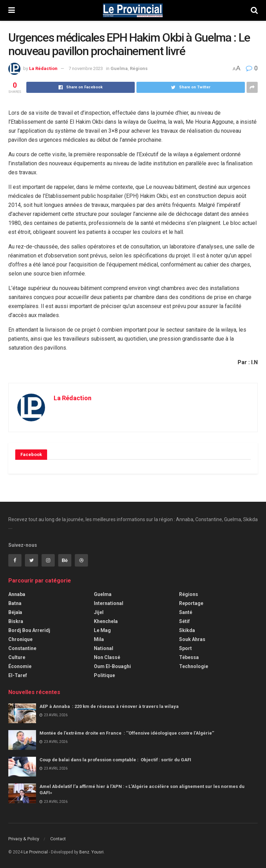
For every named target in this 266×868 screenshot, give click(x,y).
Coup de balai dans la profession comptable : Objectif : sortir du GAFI (116, 760)
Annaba (17, 594)
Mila (99, 639)
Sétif (184, 621)
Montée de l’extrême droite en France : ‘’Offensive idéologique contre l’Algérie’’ (128, 733)
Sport (185, 648)
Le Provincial (36, 852)
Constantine (22, 648)
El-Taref (18, 675)
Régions (139, 68)
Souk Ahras (192, 639)
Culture (17, 657)
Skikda (187, 630)
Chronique (20, 639)
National (104, 648)
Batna (15, 603)
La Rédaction (43, 68)
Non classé (107, 657)
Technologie (194, 666)
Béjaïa (15, 612)
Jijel (99, 612)
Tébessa (189, 657)
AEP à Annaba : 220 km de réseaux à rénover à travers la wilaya (110, 706)
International (109, 603)
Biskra (16, 621)
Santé (186, 612)
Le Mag (102, 630)
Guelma (119, 68)
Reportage (191, 603)
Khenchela (106, 621)
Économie (20, 666)
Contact (58, 839)
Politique (104, 675)
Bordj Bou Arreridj (29, 630)
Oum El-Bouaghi (112, 666)
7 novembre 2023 (86, 68)
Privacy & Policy (24, 839)
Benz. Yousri (91, 852)
